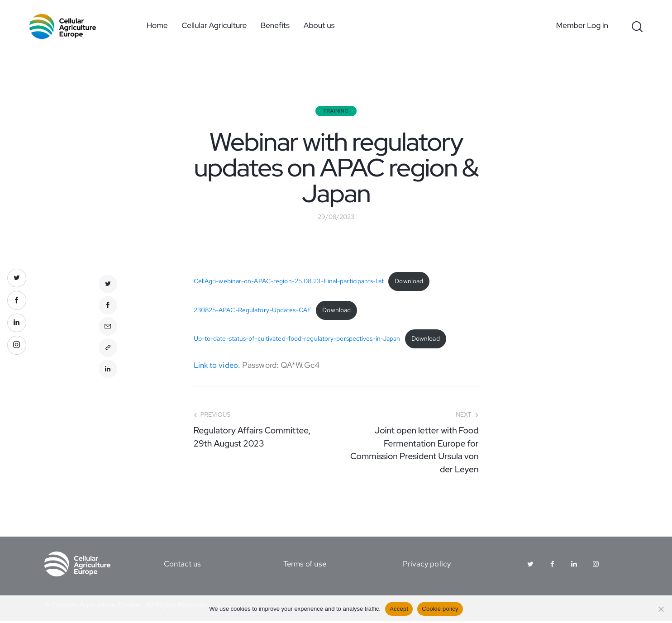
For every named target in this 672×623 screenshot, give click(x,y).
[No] (661, 609)
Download (409, 282)
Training (336, 111)
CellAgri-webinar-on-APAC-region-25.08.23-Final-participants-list (288, 282)
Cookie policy (440, 609)
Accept (399, 609)
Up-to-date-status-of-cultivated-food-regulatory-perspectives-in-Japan (297, 341)
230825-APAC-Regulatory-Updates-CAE (253, 311)
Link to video (217, 367)
